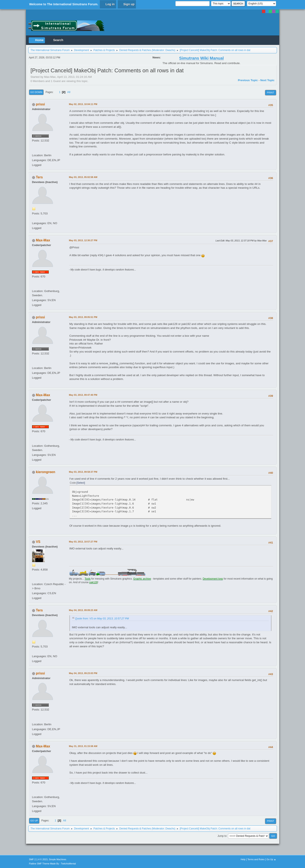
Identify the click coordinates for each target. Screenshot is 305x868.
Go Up (34, 821)
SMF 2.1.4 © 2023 (38, 859)
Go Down (36, 92)
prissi (40, 104)
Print (271, 93)
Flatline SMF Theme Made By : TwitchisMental (52, 864)
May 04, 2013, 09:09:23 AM (83, 610)
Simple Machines (58, 859)
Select (81, 483)
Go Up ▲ (271, 859)
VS (38, 542)
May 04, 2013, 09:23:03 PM (83, 673)
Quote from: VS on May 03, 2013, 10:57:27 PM (102, 619)
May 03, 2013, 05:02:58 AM (83, 177)
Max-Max (43, 240)
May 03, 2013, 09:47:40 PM (83, 395)
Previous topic (248, 80)
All (69, 92)
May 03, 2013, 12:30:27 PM (83, 240)
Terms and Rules (256, 859)
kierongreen (46, 472)
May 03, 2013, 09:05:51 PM (83, 317)
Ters (39, 177)
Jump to (222, 836)
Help (243, 859)
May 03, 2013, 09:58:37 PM (83, 472)
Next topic (267, 80)
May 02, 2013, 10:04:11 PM (83, 104)
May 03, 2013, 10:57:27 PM (83, 542)
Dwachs (170, 50)
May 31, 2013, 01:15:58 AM (83, 746)
